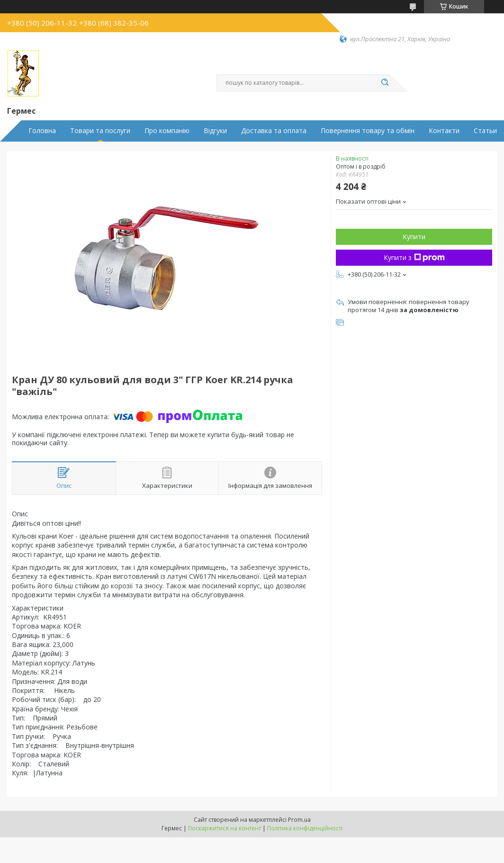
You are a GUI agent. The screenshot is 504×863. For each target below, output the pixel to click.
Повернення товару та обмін (368, 131)
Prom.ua (299, 820)
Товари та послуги (100, 131)
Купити (414, 237)
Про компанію (167, 131)
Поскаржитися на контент (225, 828)
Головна (42, 131)
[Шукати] (385, 83)
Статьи (485, 131)
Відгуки (215, 131)
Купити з (414, 257)
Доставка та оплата (274, 131)
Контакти (444, 131)
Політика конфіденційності (305, 828)
